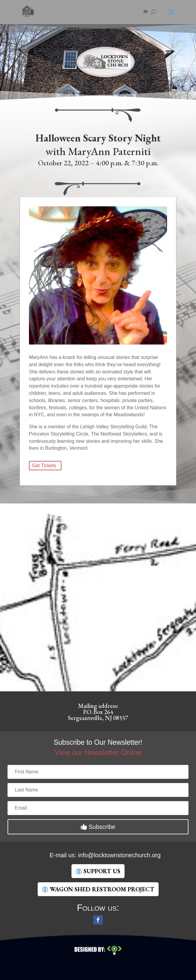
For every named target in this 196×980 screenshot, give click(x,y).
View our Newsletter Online (98, 752)
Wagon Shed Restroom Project (102, 889)
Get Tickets (44, 466)
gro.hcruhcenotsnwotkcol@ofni (119, 855)
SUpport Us (102, 871)
